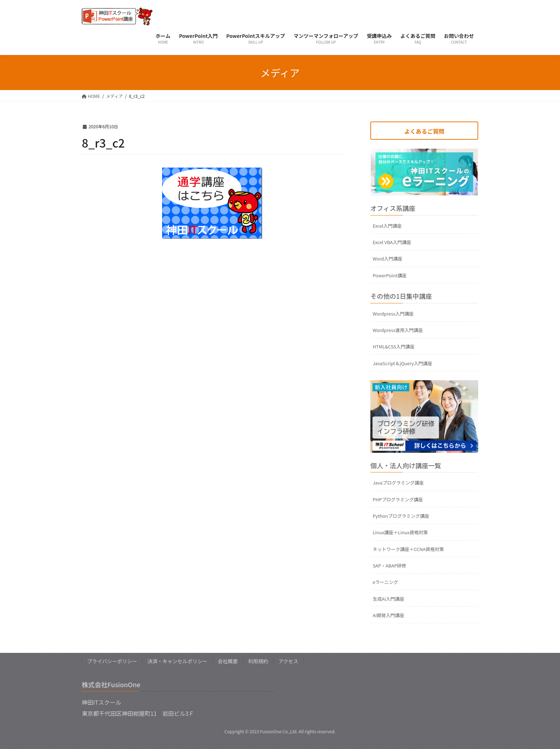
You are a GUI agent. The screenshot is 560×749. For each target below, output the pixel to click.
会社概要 (228, 661)
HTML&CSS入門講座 (393, 346)
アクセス (288, 661)
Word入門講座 (387, 259)
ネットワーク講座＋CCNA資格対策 (408, 549)
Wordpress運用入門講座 (397, 330)
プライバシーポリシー (112, 661)
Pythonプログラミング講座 (401, 516)
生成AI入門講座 (388, 599)
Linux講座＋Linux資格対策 (400, 532)
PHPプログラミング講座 (398, 499)
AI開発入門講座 (388, 615)
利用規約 (258, 661)
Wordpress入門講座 (393, 314)
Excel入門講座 (387, 226)
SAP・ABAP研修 (389, 566)
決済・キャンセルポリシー (177, 661)
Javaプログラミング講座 (398, 483)
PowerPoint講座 (389, 275)
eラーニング (385, 582)
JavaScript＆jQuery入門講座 (402, 363)
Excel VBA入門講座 (392, 242)
